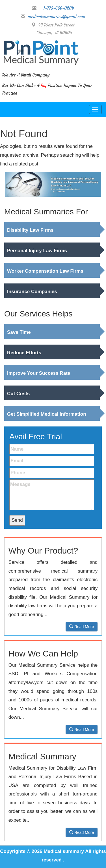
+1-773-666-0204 (57, 8)
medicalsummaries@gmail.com (55, 17)
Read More (82, 627)
